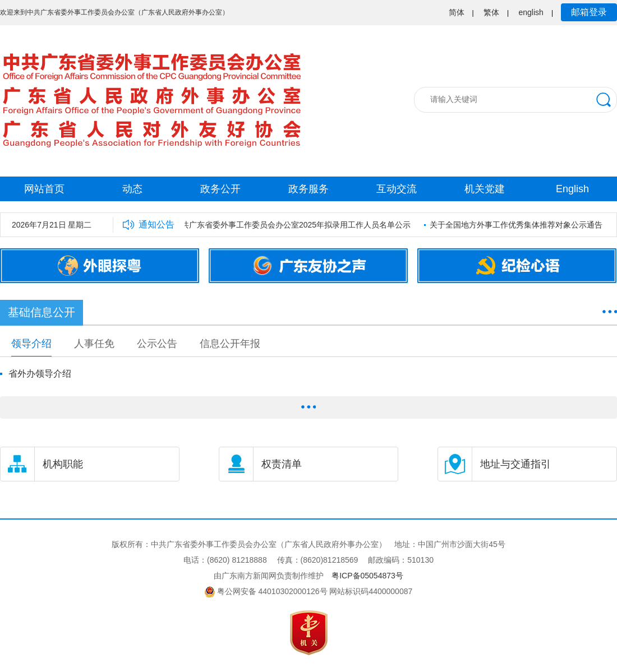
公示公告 (157, 344)
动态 (132, 189)
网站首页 (44, 189)
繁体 (491, 12)
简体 (457, 12)
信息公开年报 (230, 344)
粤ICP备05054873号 (367, 576)
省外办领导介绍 (40, 374)
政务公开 (220, 189)
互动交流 (397, 189)
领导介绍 (31, 344)
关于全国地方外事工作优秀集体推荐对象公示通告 (518, 225)
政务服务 (308, 189)
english (531, 12)
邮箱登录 (589, 12)
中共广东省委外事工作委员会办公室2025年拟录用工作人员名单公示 (294, 225)
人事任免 (94, 344)
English (572, 189)
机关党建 (485, 189)
